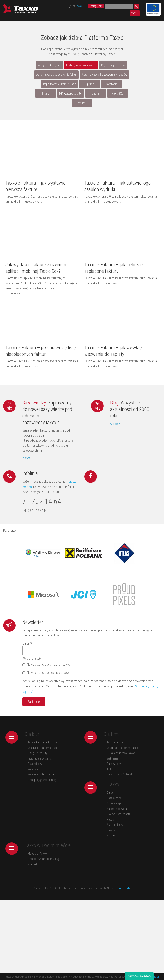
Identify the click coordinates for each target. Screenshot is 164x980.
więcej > (28, 458)
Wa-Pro (82, 103)
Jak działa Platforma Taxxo (44, 748)
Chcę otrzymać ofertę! (119, 774)
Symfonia (112, 84)
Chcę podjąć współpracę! (42, 780)
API (109, 769)
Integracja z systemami (41, 758)
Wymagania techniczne (41, 774)
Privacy (111, 830)
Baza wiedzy (35, 764)
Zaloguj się (96, 6)
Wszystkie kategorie (49, 65)
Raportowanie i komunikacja (60, 84)
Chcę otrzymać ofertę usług (44, 859)
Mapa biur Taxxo (37, 854)
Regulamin (113, 819)
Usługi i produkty (38, 753)
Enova (95, 93)
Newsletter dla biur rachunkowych (47, 664)
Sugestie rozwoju (117, 809)
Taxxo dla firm (115, 742)
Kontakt (111, 835)
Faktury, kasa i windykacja (81, 65)
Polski (79, 6)
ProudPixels (122, 888)
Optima (90, 84)
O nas (110, 793)
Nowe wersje (114, 803)
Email (27, 644)
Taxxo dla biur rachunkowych (45, 742)
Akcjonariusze (115, 825)
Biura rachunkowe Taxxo (121, 753)
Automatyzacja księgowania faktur (56, 75)
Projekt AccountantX (119, 814)
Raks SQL (118, 93)
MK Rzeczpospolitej (71, 93)
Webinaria (34, 769)
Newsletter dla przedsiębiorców (46, 673)
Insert (45, 93)
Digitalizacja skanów (113, 65)
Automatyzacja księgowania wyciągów (104, 75)
